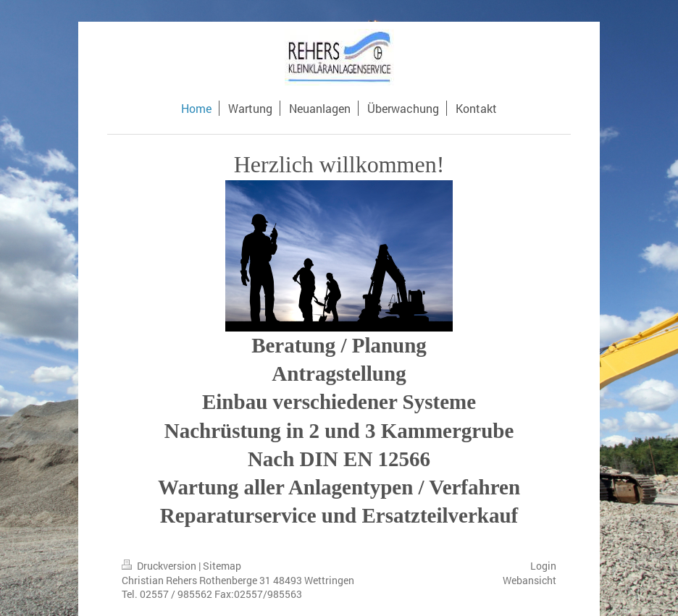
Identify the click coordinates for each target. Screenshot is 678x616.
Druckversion (160, 566)
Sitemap (222, 566)
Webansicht (530, 580)
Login (543, 566)
